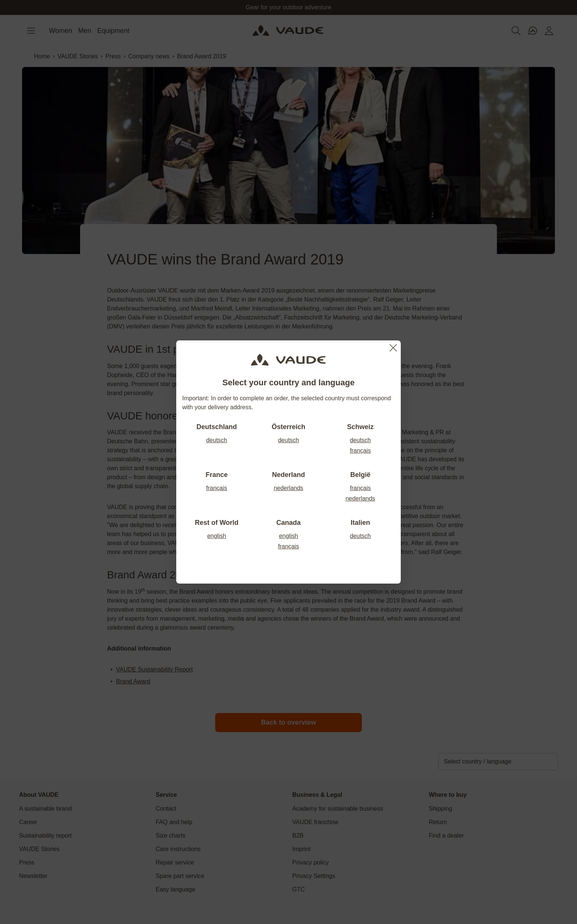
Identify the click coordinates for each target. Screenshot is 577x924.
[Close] (393, 348)
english (217, 536)
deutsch (217, 440)
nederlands (288, 488)
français (360, 451)
